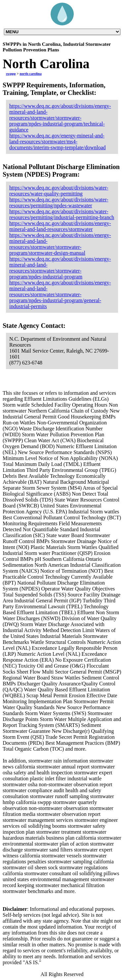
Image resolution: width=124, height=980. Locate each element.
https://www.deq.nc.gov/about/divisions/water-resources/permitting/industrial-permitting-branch (62, 214)
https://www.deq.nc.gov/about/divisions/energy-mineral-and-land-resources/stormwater (60, 226)
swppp (11, 73)
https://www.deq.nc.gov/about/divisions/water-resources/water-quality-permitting (59, 191)
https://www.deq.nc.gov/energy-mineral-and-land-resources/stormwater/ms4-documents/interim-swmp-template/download (58, 142)
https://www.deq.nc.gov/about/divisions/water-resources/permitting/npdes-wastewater (59, 202)
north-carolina (31, 73)
